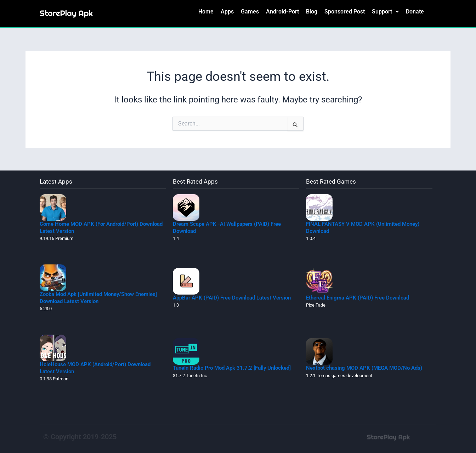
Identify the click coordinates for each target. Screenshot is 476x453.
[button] (385, 12)
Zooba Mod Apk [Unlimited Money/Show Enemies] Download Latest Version (98, 298)
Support (385, 12)
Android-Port (282, 12)
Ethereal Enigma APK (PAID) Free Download (358, 298)
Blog (312, 12)
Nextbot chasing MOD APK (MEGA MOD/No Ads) (364, 368)
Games (250, 12)
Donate (415, 12)
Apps (227, 12)
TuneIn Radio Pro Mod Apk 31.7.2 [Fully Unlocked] (232, 368)
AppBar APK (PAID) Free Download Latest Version (232, 298)
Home (206, 12)
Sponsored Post (345, 12)
